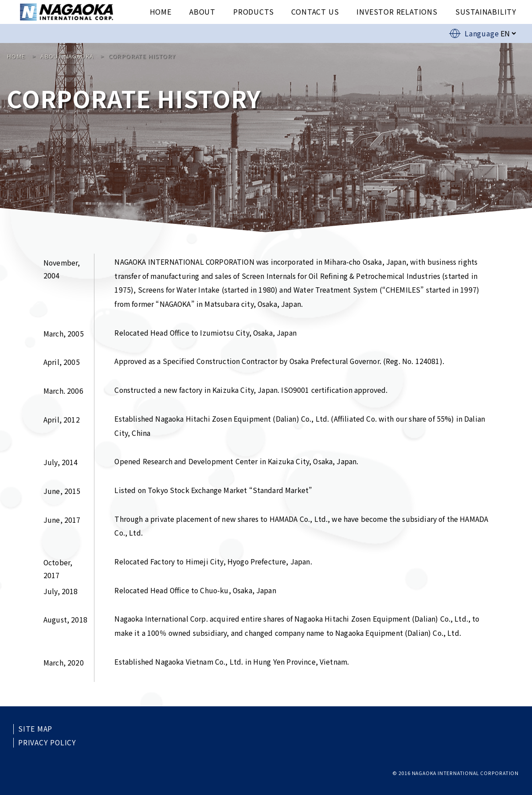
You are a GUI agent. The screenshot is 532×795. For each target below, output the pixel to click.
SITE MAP (35, 729)
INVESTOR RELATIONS (397, 12)
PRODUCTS (253, 12)
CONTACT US (315, 12)
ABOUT (202, 12)
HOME (161, 12)
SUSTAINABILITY (486, 12)
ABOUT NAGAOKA (67, 56)
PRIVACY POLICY (47, 743)
